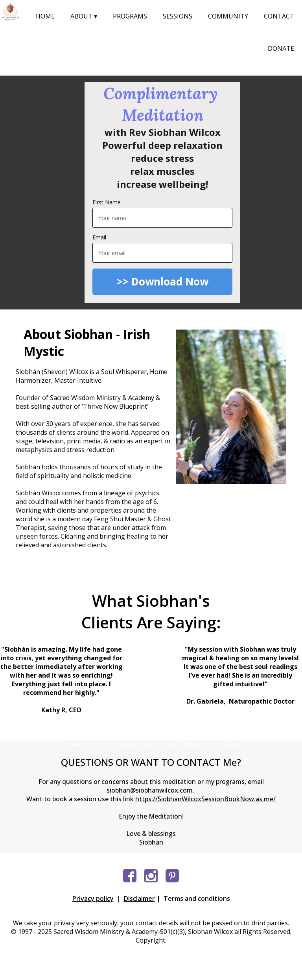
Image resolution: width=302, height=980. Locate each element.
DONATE (281, 48)
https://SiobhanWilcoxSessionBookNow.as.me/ (205, 799)
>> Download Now (163, 282)
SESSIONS (178, 16)
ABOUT (84, 16)
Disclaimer (139, 898)
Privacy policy (93, 898)
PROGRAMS (130, 16)
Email (99, 237)
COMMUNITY (228, 16)
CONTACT (279, 16)
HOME (45, 16)
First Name (107, 202)
